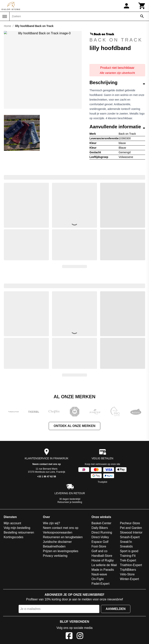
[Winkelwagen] (142, 6)
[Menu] (5, 16)
